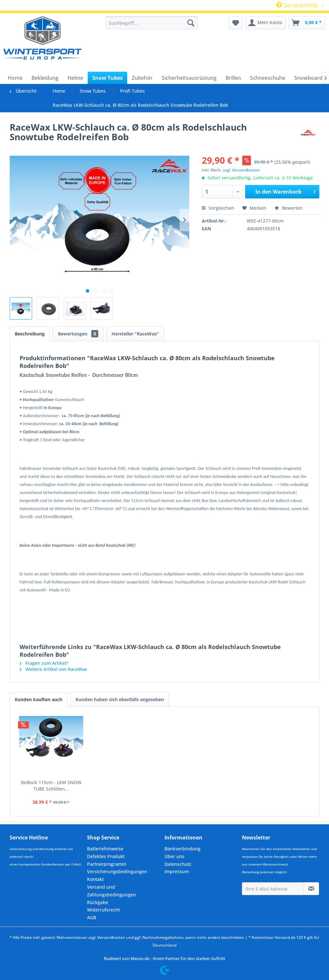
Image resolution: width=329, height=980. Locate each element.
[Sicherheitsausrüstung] (189, 78)
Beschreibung (30, 334)
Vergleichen (218, 208)
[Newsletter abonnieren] (311, 889)
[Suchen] (191, 23)
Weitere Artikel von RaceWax (53, 669)
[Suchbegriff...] (152, 23)
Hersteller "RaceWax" (135, 334)
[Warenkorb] (307, 23)
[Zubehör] (142, 78)
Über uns (174, 856)
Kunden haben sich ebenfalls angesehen (120, 699)
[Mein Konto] (266, 23)
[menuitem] (152, 23)
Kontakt (95, 879)
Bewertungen (78, 334)
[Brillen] (233, 78)
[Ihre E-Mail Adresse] (273, 889)
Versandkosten (111, 937)
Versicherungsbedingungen (117, 871)
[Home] (15, 78)
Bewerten (289, 208)
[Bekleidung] (45, 78)
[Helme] (75, 78)
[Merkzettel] (236, 23)
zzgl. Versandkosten (241, 170)
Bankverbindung (182, 849)
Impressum (177, 871)
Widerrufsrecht (103, 910)
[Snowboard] (308, 78)
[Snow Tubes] (107, 78)
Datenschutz (178, 864)
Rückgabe (98, 902)
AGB (92, 917)
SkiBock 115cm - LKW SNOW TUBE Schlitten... (51, 786)
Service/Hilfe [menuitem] (298, 5)
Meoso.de (140, 958)
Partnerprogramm (107, 864)
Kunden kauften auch (39, 699)
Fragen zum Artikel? (44, 663)
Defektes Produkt (106, 856)
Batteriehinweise (105, 849)
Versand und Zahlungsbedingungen (111, 891)
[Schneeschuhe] (268, 78)
